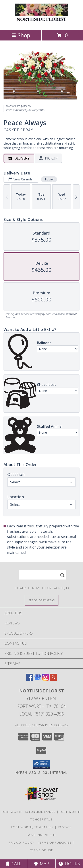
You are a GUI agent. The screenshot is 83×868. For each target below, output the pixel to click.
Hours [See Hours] (69, 864)
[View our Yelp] (54, 679)
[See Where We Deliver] (42, 600)
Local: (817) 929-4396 (42, 714)
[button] (41, 764)
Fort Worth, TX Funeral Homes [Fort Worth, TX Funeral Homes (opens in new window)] (29, 812)
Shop (21, 35)
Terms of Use (42, 850)
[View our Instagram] (46, 679)
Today (49, 179)
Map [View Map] (42, 864)
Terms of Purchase (55, 842)
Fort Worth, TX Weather (33, 827)
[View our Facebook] (30, 679)
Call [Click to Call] (14, 864)
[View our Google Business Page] (38, 679)
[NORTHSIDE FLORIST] (42, 23)
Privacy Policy (22, 842)
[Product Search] (42, 575)
